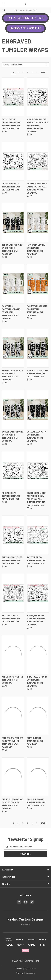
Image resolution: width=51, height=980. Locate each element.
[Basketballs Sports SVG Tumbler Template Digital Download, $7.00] (38, 284)
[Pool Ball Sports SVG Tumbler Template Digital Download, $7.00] (38, 348)
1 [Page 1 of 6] (13, 72)
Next (44, 72)
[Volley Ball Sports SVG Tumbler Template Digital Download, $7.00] (38, 409)
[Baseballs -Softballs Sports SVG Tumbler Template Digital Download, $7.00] (13, 284)
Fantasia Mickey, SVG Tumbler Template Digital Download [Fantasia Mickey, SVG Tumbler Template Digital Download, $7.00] (12, 560)
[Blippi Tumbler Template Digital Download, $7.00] (38, 716)
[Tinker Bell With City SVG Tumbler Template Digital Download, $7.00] (38, 654)
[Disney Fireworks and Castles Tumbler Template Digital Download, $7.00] (13, 777)
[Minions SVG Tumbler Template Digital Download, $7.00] (13, 654)
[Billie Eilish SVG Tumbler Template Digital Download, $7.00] (13, 593)
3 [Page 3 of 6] (23, 72)
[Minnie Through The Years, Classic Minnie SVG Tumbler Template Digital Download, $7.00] (38, 97)
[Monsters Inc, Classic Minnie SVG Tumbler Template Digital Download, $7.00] (13, 97)
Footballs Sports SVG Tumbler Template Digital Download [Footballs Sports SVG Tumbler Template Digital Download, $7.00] (36, 250)
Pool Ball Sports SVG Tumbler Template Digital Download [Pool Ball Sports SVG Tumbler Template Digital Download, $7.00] (38, 374)
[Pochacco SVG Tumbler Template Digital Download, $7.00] (13, 471)
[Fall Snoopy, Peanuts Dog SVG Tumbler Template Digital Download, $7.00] (13, 716)
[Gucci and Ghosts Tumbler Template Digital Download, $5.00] (38, 777)
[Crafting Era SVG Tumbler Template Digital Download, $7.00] (13, 161)
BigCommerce (30, 969)
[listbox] (29, 65)
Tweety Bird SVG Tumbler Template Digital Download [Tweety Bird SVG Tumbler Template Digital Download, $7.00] (36, 560)
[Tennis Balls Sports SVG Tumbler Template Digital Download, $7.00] (13, 222)
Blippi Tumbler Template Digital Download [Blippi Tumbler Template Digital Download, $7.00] (35, 741)
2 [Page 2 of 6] (18, 72)
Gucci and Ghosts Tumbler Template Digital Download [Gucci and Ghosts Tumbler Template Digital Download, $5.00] (36, 802)
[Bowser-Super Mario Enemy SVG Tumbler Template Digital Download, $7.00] (38, 161)
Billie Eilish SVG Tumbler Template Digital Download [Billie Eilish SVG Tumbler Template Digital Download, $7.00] (11, 619)
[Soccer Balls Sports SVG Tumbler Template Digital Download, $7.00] (13, 409)
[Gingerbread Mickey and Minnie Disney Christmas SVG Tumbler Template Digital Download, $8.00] (38, 471)
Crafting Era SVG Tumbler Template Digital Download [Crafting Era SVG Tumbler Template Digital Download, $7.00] (11, 187)
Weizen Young (29, 973)
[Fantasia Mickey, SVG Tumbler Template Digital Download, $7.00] (13, 535)
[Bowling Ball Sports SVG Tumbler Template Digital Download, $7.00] (13, 348)
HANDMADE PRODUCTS (26, 28)
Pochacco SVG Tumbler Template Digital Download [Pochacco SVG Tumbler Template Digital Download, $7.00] (11, 496)
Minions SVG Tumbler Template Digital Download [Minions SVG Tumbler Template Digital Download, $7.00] (12, 680)
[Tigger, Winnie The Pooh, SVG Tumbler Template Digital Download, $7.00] (38, 593)
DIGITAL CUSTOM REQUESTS (26, 18)
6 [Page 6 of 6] (37, 72)
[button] (26, 18)
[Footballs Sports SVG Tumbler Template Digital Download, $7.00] (38, 222)
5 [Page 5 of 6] (32, 72)
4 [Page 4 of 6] (27, 72)
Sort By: (7, 65)
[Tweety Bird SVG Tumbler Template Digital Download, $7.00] (38, 535)
